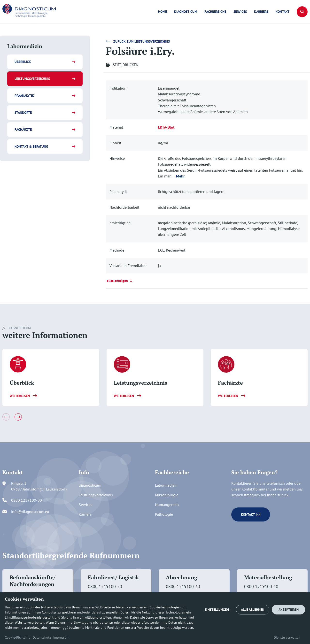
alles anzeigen (120, 281)
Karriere (261, 12)
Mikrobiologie (167, 495)
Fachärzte (23, 130)
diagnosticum (186, 12)
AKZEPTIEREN (289, 610)
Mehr (180, 176)
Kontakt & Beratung (31, 146)
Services (240, 12)
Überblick (23, 62)
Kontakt (283, 12)
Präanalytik (24, 96)
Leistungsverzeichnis (32, 79)
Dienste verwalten (287, 637)
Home (163, 12)
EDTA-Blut (166, 127)
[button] (302, 12)
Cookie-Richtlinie (18, 637)
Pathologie (164, 514)
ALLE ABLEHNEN (253, 610)
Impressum (61, 637)
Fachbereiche (215, 12)
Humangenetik (167, 505)
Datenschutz (42, 637)
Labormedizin (166, 485)
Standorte (23, 113)
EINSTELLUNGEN (217, 610)
